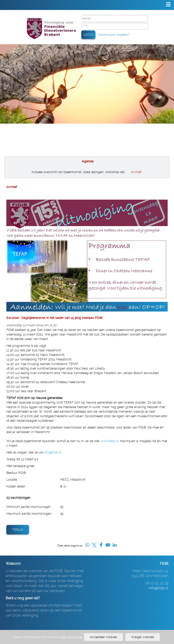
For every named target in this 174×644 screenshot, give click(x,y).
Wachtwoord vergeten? (114, 35)
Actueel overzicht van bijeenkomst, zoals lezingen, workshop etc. (79, 172)
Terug (18, 530)
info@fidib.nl (53, 452)
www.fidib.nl (110, 441)
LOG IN (88, 35)
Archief (136, 172)
